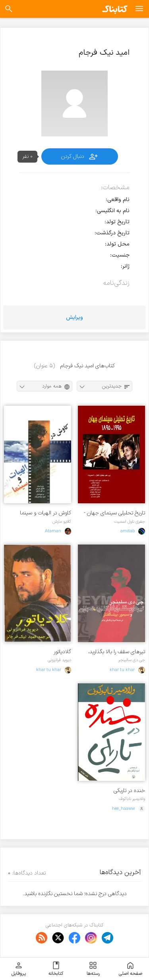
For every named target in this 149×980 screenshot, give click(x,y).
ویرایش (74, 317)
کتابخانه (56, 969)
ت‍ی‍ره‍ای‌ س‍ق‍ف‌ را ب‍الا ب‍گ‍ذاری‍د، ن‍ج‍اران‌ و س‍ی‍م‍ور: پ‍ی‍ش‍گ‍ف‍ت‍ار (117, 652)
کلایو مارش (62, 522)
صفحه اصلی (130, 969)
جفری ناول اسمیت (130, 522)
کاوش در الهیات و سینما (45, 513)
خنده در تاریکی (129, 791)
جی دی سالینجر (132, 660)
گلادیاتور (62, 652)
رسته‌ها (93, 969)
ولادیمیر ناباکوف (132, 799)
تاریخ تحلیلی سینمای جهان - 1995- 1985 (114, 513)
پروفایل (18, 969)
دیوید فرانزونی (59, 660)
